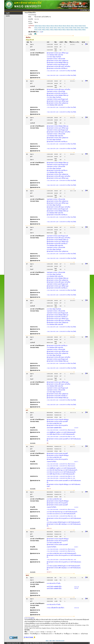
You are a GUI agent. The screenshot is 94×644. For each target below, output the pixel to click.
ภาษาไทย (84, 10)
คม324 (56, 26)
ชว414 (67, 28)
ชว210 (76, 26)
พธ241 (72, 30)
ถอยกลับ (8, 16)
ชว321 (36, 28)
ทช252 (44, 30)
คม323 (40, 26)
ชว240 (80, 26)
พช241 (64, 30)
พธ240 (68, 30)
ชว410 (52, 28)
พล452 (80, 30)
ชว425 (36, 30)
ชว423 (82, 28)
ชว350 (40, 28)
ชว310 (84, 26)
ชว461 (40, 30)
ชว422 (79, 28)
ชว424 (86, 28)
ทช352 (52, 30)
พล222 (76, 30)
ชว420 (71, 28)
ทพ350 (60, 30)
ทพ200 (56, 30)
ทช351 (48, 30)
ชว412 (59, 28)
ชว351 (44, 28)
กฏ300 (36, 26)
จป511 (72, 26)
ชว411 (55, 28)
